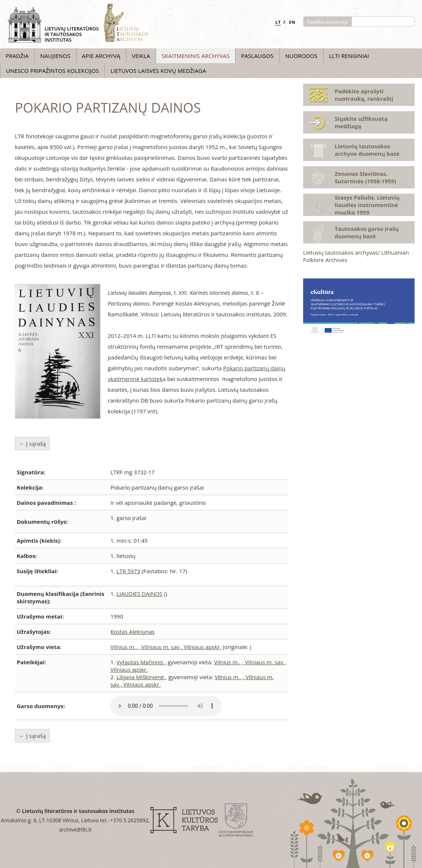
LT (278, 22)
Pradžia (17, 56)
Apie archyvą (101, 56)
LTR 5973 (129, 571)
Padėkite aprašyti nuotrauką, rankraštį (364, 95)
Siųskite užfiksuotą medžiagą (361, 122)
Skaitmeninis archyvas (196, 56)
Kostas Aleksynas (132, 632)
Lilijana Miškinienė (141, 677)
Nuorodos (301, 56)
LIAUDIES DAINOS (140, 594)
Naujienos (55, 56)
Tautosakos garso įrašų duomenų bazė (367, 232)
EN (292, 22)
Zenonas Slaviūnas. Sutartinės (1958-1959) (365, 177)
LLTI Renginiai (349, 56)
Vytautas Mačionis (141, 662)
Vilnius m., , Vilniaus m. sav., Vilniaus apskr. (166, 647)
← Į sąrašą (32, 443)
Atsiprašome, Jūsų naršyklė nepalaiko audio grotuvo (166, 706)
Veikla (141, 56)
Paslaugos (257, 56)
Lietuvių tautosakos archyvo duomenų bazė (367, 150)
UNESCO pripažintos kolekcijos (52, 71)
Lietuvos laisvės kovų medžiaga (158, 71)
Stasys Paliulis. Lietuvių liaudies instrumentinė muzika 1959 (367, 205)
